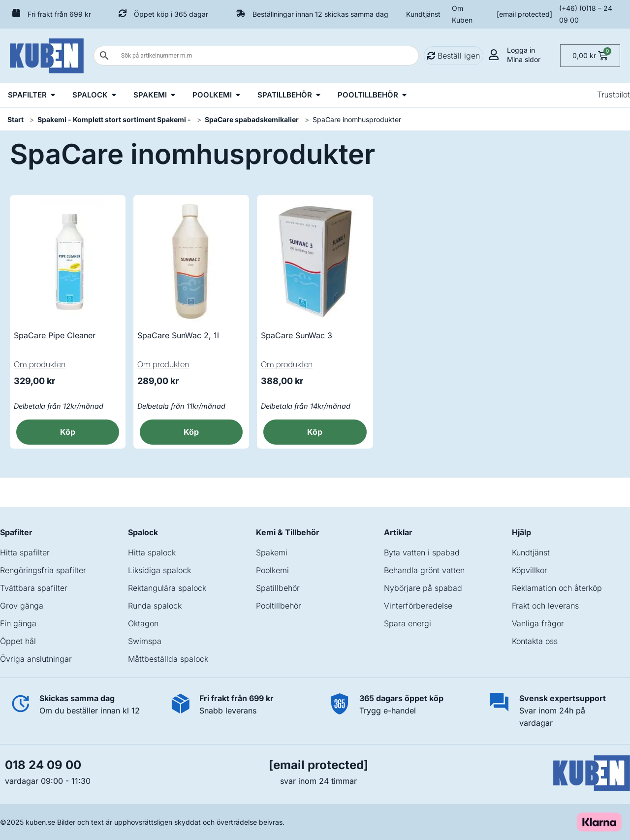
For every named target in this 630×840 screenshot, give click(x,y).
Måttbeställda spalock (168, 659)
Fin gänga (18, 623)
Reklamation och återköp (557, 588)
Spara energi (408, 623)
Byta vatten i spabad (422, 552)
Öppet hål (18, 641)
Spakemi (272, 552)
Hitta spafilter (25, 552)
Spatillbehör (278, 588)
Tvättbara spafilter (34, 588)
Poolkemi (272, 570)
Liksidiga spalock (159, 570)
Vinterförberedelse (418, 606)
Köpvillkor (530, 570)
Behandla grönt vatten (424, 570)
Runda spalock (155, 606)
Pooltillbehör (279, 606)
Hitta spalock (152, 552)
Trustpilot (614, 95)
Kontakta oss (535, 641)
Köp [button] (68, 432)
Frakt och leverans (545, 606)
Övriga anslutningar (36, 659)
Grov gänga (22, 606)
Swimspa (145, 641)
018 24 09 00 (43, 765)
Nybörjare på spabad (423, 588)
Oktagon (143, 623)
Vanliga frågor (538, 623)
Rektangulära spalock (167, 588)
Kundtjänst (423, 14)
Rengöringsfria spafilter (43, 570)
